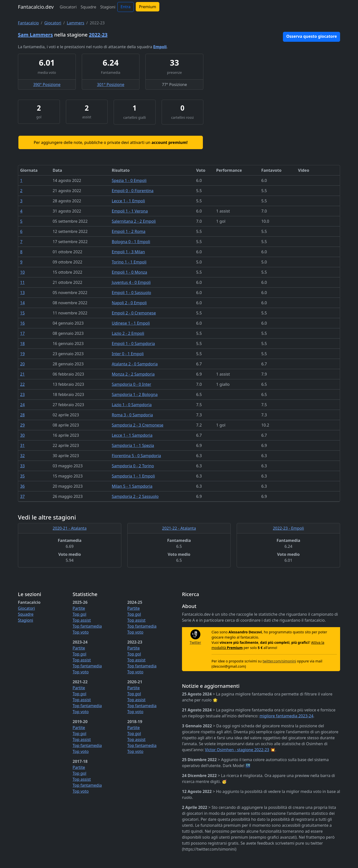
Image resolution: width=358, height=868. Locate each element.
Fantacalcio (28, 23)
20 (22, 364)
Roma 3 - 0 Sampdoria (132, 415)
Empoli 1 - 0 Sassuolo (132, 293)
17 (22, 333)
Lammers (75, 23)
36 (22, 486)
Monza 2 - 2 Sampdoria (133, 374)
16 (22, 323)
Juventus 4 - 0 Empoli (131, 282)
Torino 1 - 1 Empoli (129, 262)
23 (22, 394)
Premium (148, 7)
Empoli (160, 47)
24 (22, 405)
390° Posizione (47, 85)
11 (22, 282)
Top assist (82, 620)
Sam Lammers (35, 35)
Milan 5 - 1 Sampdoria (132, 486)
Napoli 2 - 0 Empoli (129, 303)
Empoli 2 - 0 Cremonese (134, 313)
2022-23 (98, 35)
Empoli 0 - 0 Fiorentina (133, 191)
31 (22, 445)
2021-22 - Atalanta (179, 528)
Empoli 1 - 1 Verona (130, 211)
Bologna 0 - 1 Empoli (131, 242)
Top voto (81, 632)
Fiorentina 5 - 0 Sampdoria (136, 456)
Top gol (79, 614)
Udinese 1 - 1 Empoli (131, 323)
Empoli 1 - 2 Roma (129, 231)
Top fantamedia (87, 626)
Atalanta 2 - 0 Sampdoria (135, 364)
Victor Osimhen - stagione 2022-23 (237, 750)
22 (22, 384)
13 (22, 293)
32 (22, 456)
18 (22, 344)
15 (22, 313)
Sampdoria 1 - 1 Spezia (133, 445)
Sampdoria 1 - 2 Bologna (135, 394)
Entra (126, 7)
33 (22, 466)
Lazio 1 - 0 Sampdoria (132, 405)
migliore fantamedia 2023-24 (287, 716)
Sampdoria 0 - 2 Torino (133, 466)
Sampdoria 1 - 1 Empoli (134, 476)
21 (22, 374)
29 (22, 425)
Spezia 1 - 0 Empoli (129, 180)
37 (22, 496)
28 (22, 415)
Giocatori (68, 7)
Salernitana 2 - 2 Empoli (134, 221)
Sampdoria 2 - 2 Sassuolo (135, 496)
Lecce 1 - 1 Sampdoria (132, 435)
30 (22, 435)
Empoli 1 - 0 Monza (130, 272)
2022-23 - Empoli (288, 528)
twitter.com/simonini (279, 661)
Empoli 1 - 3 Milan (128, 252)
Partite (79, 608)
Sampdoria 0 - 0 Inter (132, 384)
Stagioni (108, 7)
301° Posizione (111, 85)
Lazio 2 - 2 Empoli (128, 333)
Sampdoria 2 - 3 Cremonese (138, 425)
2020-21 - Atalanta (70, 528)
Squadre (88, 7)
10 (22, 272)
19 (22, 354)
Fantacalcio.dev (36, 7)
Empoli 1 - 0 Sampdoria (134, 344)
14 (22, 303)
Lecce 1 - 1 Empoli (129, 201)
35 (22, 476)
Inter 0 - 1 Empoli (128, 354)
